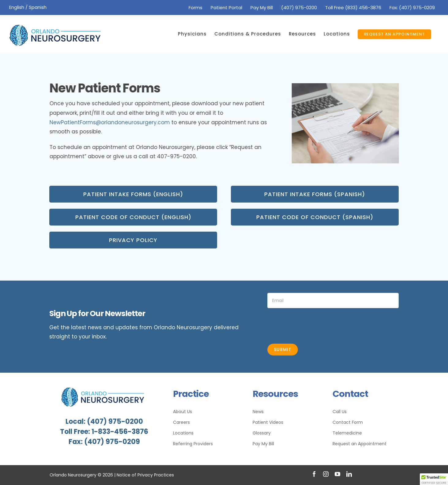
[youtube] (337, 474)
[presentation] (314, 325)
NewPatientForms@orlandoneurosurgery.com (110, 122)
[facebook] (314, 474)
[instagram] (326, 474)
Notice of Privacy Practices (145, 475)
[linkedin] (349, 474)
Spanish (38, 7)
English (17, 7)
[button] (434, 479)
